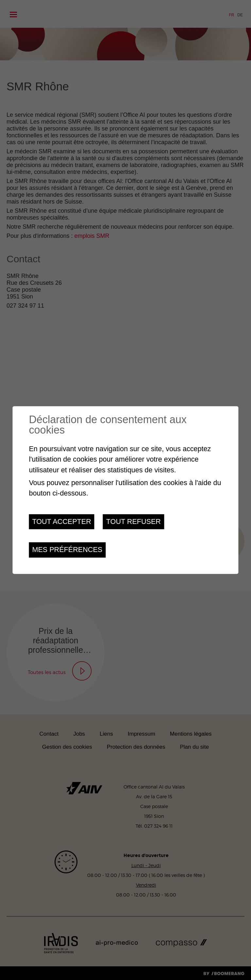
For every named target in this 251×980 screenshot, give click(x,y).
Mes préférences (67, 550)
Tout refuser (134, 521)
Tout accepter (61, 521)
